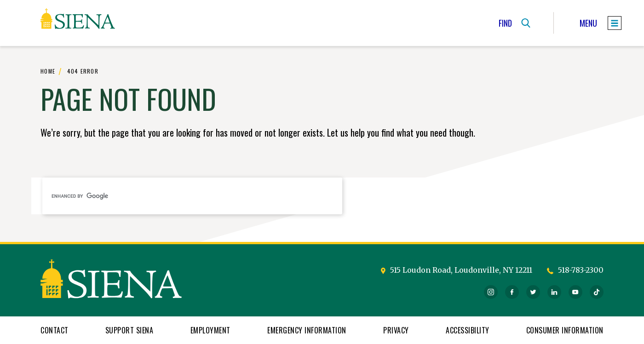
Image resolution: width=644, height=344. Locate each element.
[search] (192, 196)
